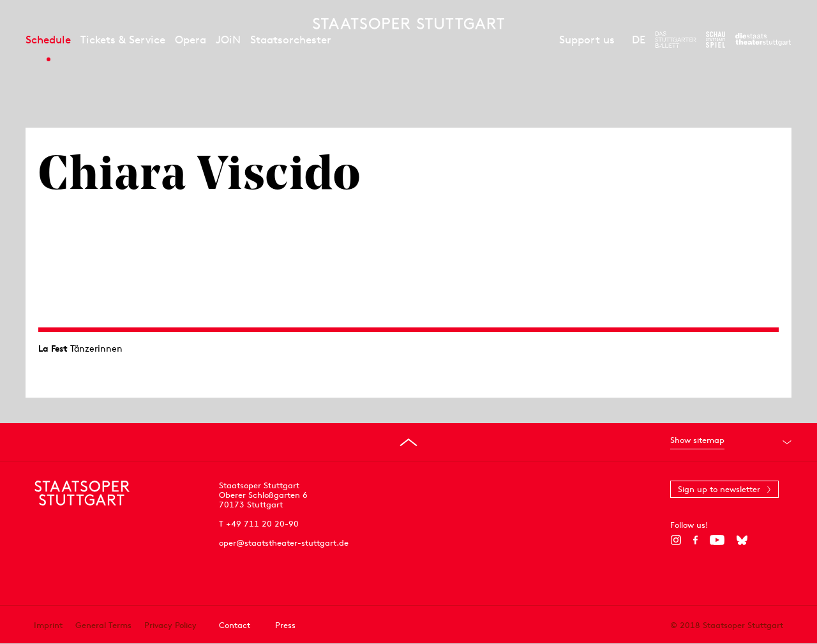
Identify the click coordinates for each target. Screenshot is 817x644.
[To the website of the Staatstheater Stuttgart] (763, 40)
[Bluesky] (742, 540)
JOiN (228, 40)
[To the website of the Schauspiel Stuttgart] (716, 40)
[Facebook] (695, 540)
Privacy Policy (170, 625)
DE (639, 40)
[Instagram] (676, 540)
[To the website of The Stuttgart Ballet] (676, 40)
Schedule (48, 40)
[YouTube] (717, 540)
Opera (191, 40)
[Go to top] (408, 442)
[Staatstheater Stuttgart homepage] (408, 24)
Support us (587, 40)
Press (285, 625)
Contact (235, 625)
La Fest (53, 348)
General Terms (103, 625)
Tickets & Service (123, 40)
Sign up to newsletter (719, 489)
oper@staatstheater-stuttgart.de (284, 543)
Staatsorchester (291, 40)
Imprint (48, 625)
